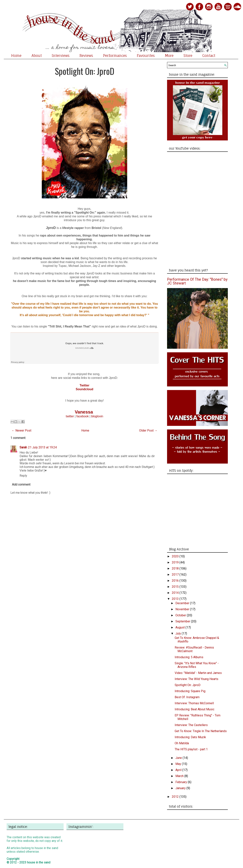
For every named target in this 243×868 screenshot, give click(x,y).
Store (188, 56)
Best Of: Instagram (187, 697)
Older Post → (148, 430)
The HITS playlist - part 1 (191, 749)
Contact (209, 56)
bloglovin (97, 416)
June (179, 758)
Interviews (61, 56)
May (179, 764)
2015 (176, 587)
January (181, 788)
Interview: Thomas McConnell (194, 703)
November (183, 609)
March (180, 776)
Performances (115, 56)
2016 (176, 581)
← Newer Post (21, 430)
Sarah (23, 447)
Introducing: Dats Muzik (190, 737)
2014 (176, 593)
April (179, 770)
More (169, 56)
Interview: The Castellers (191, 725)
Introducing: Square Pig (190, 691)
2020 (176, 556)
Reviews (86, 56)
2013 (176, 599)
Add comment (21, 485)
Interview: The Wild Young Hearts (196, 679)
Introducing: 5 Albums (189, 657)
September (183, 621)
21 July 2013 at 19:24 (42, 447)
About (37, 56)
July (179, 633)
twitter (70, 416)
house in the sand (39, 862)
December (183, 603)
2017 (176, 575)
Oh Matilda (182, 743)
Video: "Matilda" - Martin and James (198, 673)
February (182, 782)
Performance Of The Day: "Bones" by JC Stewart (197, 281)
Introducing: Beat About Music (194, 709)
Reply (23, 476)
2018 (176, 568)
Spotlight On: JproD (85, 71)
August (180, 627)
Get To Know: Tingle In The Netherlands (201, 731)
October (181, 615)
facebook (82, 416)
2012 (176, 797)
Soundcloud (84, 389)
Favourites (146, 56)
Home (16, 56)
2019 (176, 562)
